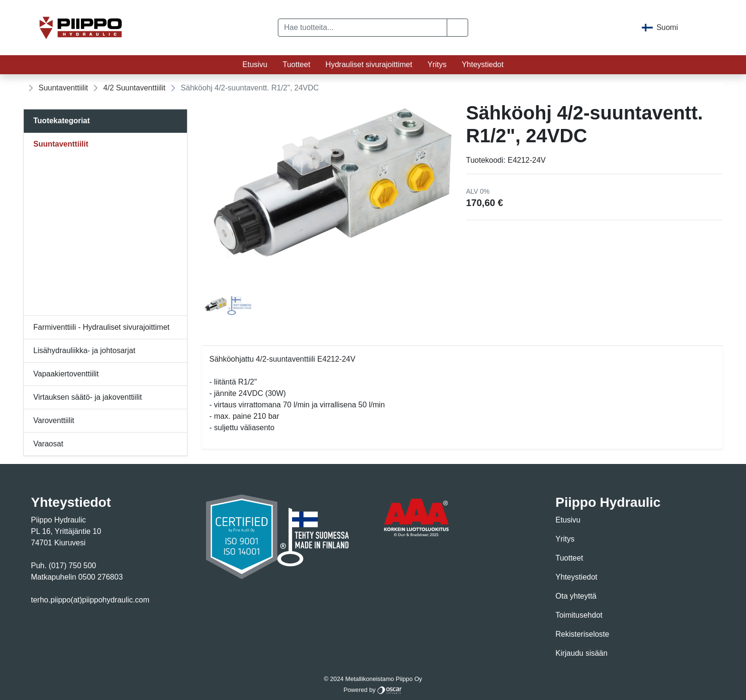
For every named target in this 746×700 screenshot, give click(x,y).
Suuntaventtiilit (63, 88)
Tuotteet (296, 64)
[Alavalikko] (177, 144)
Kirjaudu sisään (582, 653)
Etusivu (255, 64)
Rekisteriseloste (583, 634)
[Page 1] (216, 306)
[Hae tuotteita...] (363, 28)
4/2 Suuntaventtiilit (134, 88)
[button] (457, 28)
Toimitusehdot (579, 615)
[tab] (216, 306)
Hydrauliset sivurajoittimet (369, 64)
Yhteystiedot (482, 64)
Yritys (437, 64)
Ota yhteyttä (576, 596)
